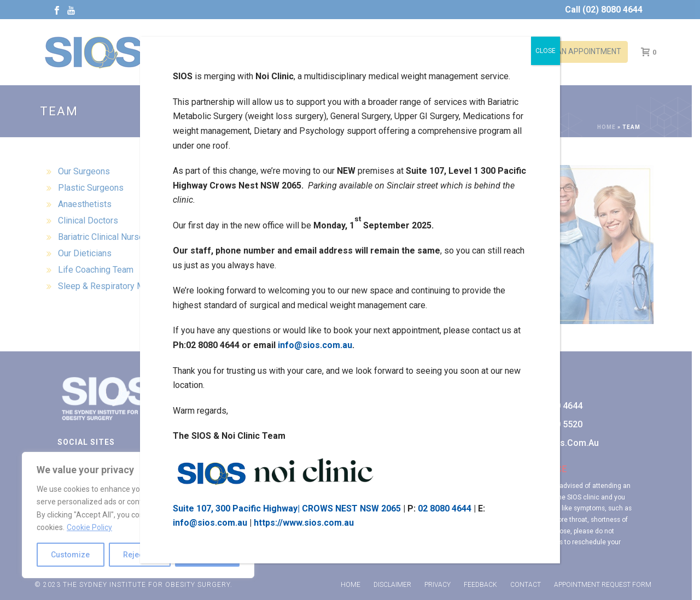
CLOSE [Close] (546, 51)
